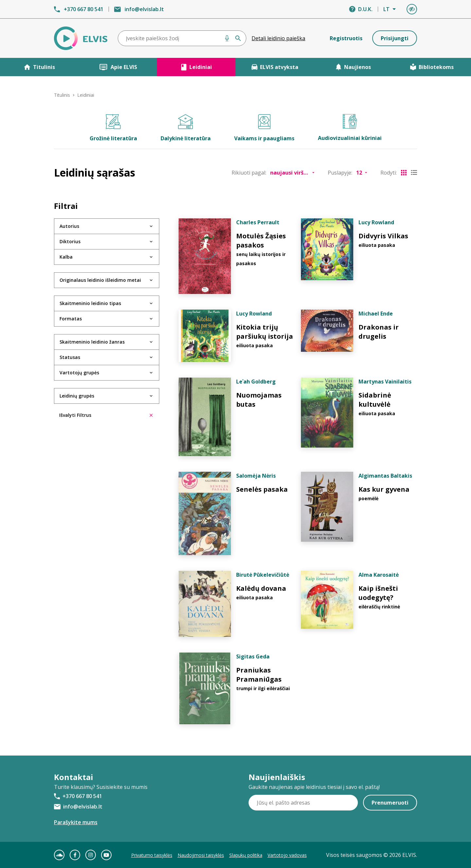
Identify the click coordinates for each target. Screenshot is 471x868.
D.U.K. (365, 9)
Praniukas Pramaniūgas (259, 675)
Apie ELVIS (118, 67)
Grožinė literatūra (113, 128)
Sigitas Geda (253, 656)
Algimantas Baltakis (385, 476)
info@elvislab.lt (144, 9)
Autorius (69, 226)
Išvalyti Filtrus (106, 415)
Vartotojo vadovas (287, 855)
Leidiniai (196, 67)
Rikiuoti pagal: (249, 173)
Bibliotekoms (432, 67)
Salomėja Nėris (256, 476)
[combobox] (182, 38)
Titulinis (39, 67)
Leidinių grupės (77, 396)
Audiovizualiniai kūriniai (350, 128)
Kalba (66, 257)
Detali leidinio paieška (278, 38)
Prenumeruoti (390, 803)
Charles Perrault (258, 222)
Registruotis (346, 38)
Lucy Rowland (376, 222)
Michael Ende (376, 314)
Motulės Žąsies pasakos (261, 240)
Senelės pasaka (262, 489)
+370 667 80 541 (84, 9)
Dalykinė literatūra (186, 128)
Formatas (71, 319)
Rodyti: (389, 173)
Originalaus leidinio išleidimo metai (100, 280)
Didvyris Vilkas (383, 236)
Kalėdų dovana (261, 588)
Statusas (70, 357)
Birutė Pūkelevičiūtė (263, 575)
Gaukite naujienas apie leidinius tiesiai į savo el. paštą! (314, 787)
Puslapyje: (340, 173)
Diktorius (70, 241)
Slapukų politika (246, 855)
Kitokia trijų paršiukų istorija (265, 332)
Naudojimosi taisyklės (201, 855)
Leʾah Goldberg (256, 382)
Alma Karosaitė (379, 575)
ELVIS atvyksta (275, 67)
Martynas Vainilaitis (385, 382)
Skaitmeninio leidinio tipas (90, 303)
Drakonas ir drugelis (379, 332)
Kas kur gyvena (384, 489)
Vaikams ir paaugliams (264, 128)
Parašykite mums (76, 822)
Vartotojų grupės (79, 373)
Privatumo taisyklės (152, 855)
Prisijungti (395, 38)
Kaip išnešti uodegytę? (378, 593)
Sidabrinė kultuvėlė (375, 400)
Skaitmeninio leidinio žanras (92, 342)
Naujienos (353, 67)
